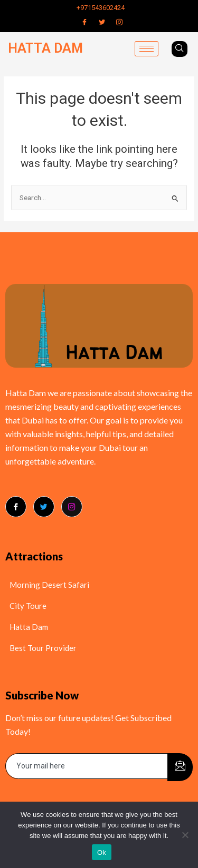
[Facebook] (84, 22)
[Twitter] (102, 22)
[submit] (180, 767)
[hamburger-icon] (147, 49)
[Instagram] (119, 22)
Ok (102, 852)
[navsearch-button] (180, 49)
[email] (87, 766)
